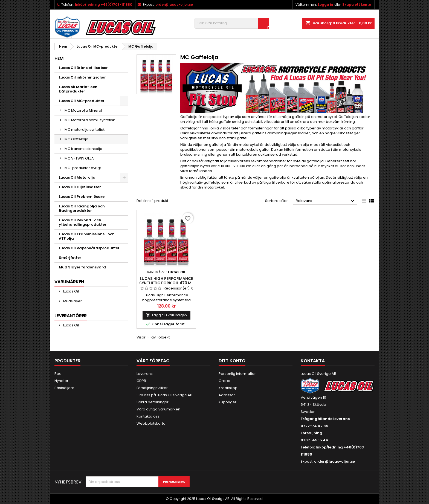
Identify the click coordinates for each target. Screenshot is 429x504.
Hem (59, 58)
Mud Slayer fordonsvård (82, 267)
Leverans (145, 374)
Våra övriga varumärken (158, 409)
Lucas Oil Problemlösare (82, 197)
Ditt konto (232, 361)
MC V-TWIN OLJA (79, 158)
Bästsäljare (64, 388)
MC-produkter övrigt (83, 168)
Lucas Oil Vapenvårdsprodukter (89, 248)
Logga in (325, 5)
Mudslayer (72, 301)
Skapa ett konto (357, 5)
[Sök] (232, 23)
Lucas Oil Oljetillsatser (80, 187)
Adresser (227, 395)
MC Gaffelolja (76, 139)
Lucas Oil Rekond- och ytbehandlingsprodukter (83, 222)
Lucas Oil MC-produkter (82, 101)
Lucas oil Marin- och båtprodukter (78, 89)
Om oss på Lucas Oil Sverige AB (164, 395)
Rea (58, 374)
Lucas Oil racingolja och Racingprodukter (82, 208)
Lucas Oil (71, 291)
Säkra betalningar (153, 402)
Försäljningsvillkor (152, 388)
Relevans (326, 201)
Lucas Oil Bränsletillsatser (83, 68)
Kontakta (313, 361)
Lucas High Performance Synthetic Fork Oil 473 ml (166, 281)
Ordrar (225, 381)
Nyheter (61, 381)
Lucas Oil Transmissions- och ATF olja (87, 236)
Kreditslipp (228, 388)
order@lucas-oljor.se (174, 5)
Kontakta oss (148, 416)
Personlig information (238, 374)
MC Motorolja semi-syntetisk (90, 120)
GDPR (141, 381)
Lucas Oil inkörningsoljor (82, 77)
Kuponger (227, 402)
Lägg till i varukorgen (166, 315)
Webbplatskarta (151, 423)
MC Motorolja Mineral (83, 110)
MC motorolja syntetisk (85, 130)
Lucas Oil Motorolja (77, 177)
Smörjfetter (70, 258)
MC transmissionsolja (83, 149)
